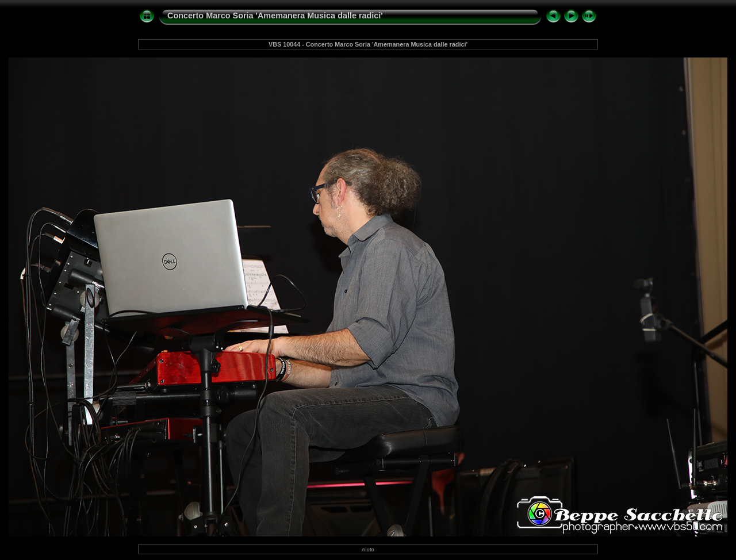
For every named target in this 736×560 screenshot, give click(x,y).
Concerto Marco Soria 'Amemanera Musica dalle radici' (275, 16)
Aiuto (368, 549)
